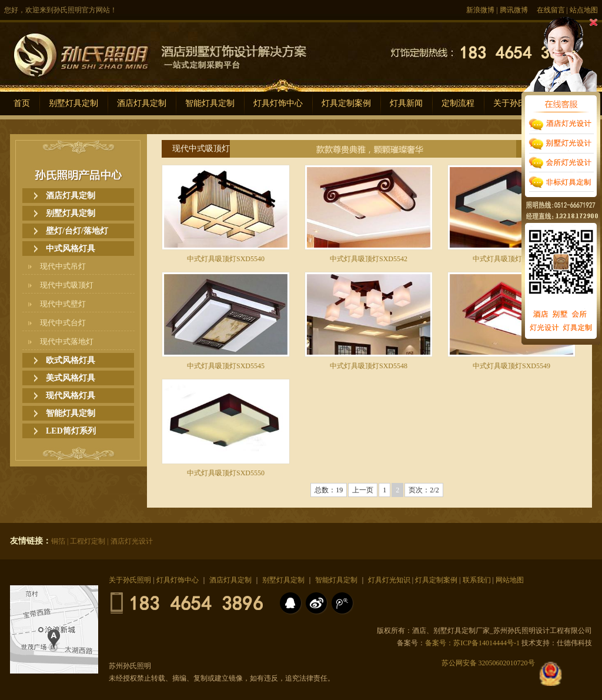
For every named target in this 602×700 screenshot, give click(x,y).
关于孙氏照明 (130, 580)
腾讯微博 (514, 10)
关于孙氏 (510, 103)
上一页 (363, 490)
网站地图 (510, 580)
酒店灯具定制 (142, 103)
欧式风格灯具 (71, 360)
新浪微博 (480, 10)
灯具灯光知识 (389, 580)
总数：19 (329, 490)
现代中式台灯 (63, 323)
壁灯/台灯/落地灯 (77, 231)
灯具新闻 (406, 103)
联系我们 (477, 580)
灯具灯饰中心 (278, 103)
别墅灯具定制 (73, 103)
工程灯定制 (88, 541)
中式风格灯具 (71, 249)
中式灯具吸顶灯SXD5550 (226, 473)
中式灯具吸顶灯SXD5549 (511, 366)
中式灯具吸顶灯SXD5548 (369, 366)
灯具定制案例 (346, 103)
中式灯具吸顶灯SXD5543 (511, 259)
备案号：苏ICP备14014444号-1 (472, 643)
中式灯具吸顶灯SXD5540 (226, 259)
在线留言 (551, 10)
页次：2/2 (424, 490)
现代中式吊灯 (63, 266)
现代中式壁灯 (63, 304)
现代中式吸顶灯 (67, 285)
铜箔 (58, 541)
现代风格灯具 (71, 396)
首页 (22, 103)
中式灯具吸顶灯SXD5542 (369, 259)
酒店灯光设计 (132, 541)
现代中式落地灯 (67, 341)
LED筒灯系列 (71, 431)
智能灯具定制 (210, 103)
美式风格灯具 (71, 378)
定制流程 (458, 103)
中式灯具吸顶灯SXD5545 (226, 366)
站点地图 (584, 10)
